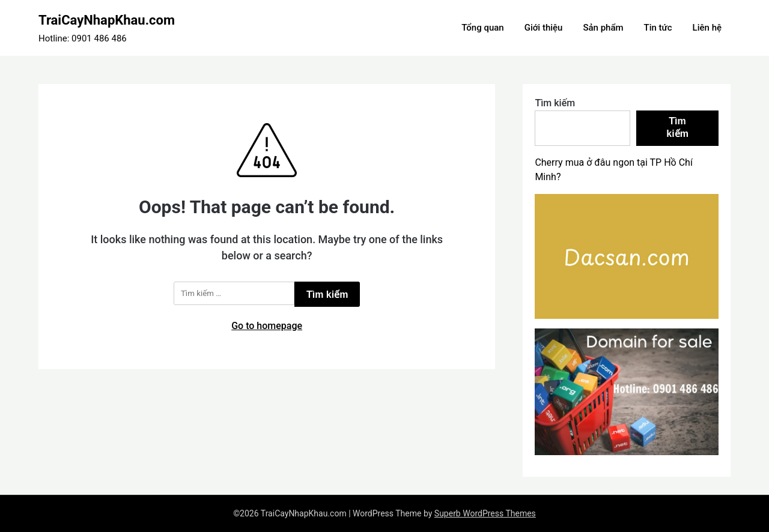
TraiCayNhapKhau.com (107, 20)
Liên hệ (707, 28)
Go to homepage (267, 326)
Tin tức (658, 28)
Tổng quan (482, 28)
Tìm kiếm (555, 103)
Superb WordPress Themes (485, 513)
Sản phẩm (603, 28)
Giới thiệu (544, 28)
